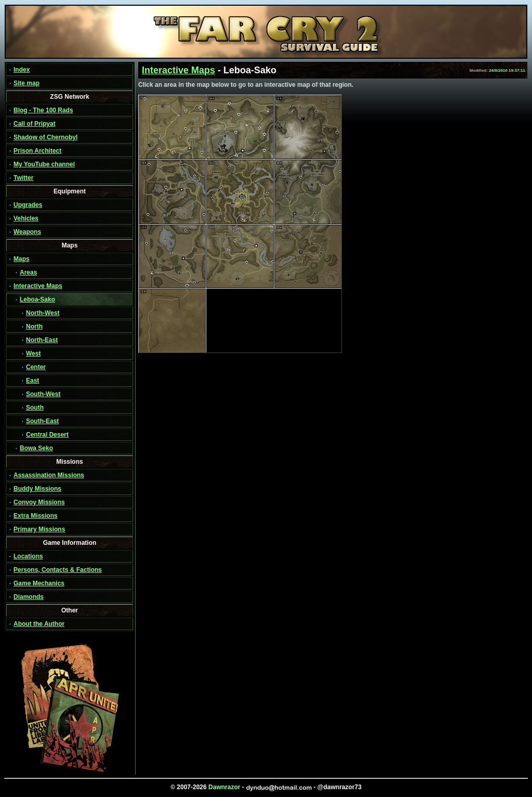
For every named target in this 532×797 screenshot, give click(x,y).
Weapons (27, 232)
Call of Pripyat (35, 124)
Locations (28, 556)
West (33, 354)
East (32, 381)
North (34, 326)
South (35, 408)
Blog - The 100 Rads (43, 110)
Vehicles (26, 218)
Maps (22, 259)
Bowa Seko (36, 448)
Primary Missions (39, 529)
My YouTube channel (44, 164)
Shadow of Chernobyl (45, 137)
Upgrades (28, 205)
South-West (43, 394)
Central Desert (47, 435)
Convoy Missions (39, 502)
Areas (28, 272)
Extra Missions (36, 516)
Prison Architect (37, 151)
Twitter (23, 178)
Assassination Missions (49, 475)
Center (36, 367)
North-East (42, 340)
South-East (42, 421)
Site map (26, 83)
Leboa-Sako (37, 299)
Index (22, 70)
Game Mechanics (39, 583)
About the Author (39, 624)
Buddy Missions (37, 489)
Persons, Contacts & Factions (58, 570)
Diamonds (29, 597)
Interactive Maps (38, 286)
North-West (43, 313)
